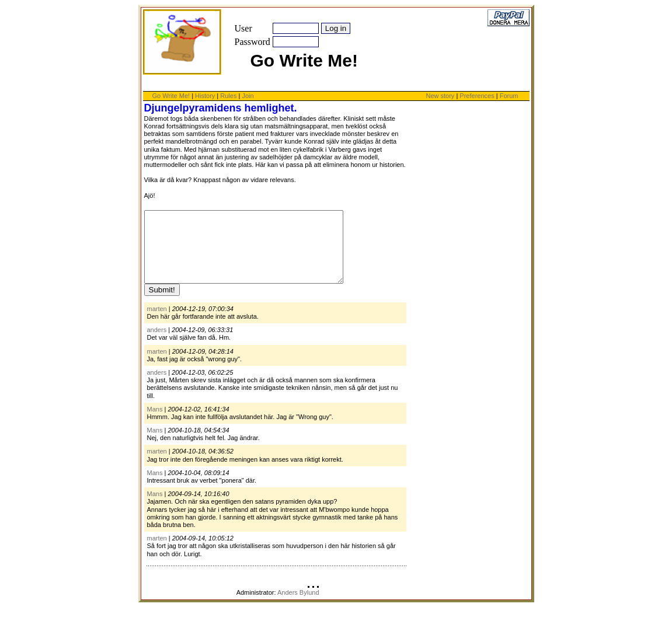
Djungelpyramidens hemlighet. (221, 108)
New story (440, 96)
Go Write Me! (171, 96)
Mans (155, 423)
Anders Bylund (298, 606)
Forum (509, 96)
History (205, 96)
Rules (228, 96)
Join (248, 96)
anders (157, 344)
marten (157, 323)
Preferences (478, 96)
